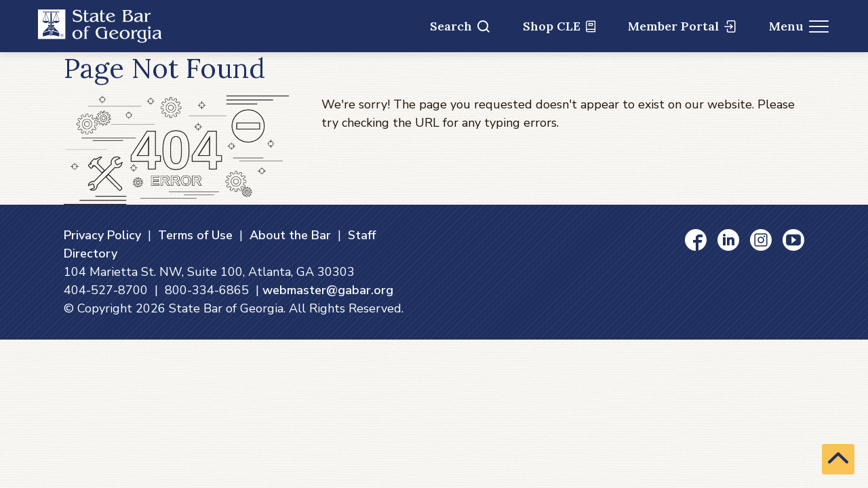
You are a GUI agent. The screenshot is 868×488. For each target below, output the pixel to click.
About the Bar (290, 235)
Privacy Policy (102, 235)
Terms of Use (195, 235)
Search (460, 26)
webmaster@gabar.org (328, 290)
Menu (799, 26)
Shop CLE (559, 26)
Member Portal (682, 26)
